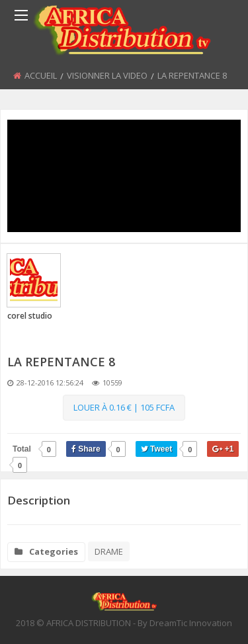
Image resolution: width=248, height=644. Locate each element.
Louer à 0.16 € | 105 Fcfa (124, 407)
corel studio (30, 316)
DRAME (109, 551)
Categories (46, 551)
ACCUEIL (41, 75)
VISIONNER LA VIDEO (107, 75)
